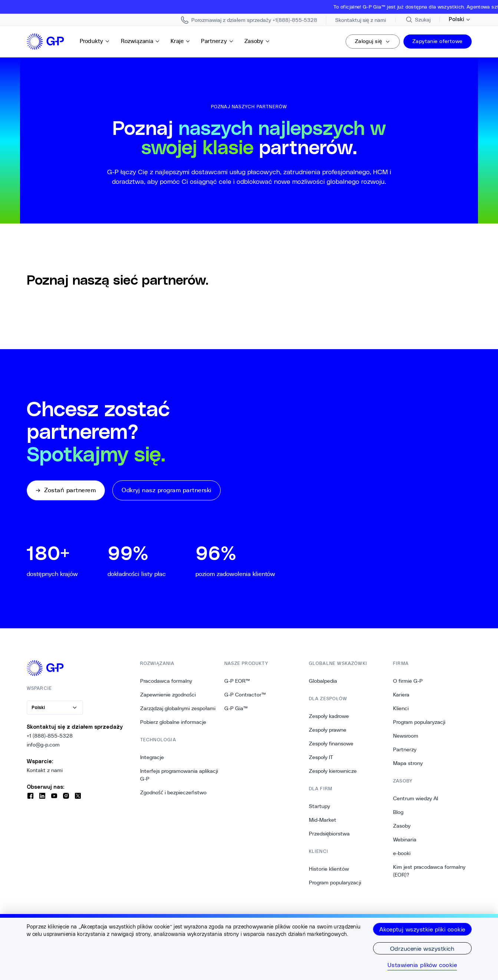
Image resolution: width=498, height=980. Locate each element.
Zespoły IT (321, 757)
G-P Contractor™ (245, 695)
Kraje (181, 41)
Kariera (401, 695)
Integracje (152, 757)
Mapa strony (408, 763)
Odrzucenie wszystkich (422, 948)
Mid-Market (323, 820)
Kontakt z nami (45, 770)
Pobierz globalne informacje (173, 722)
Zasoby (257, 41)
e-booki (402, 853)
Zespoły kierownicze (333, 771)
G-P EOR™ (237, 681)
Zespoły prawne (328, 730)
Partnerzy (217, 41)
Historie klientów (329, 869)
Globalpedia (323, 681)
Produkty (95, 41)
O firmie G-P (408, 681)
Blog (398, 812)
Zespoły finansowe (331, 744)
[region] (249, 947)
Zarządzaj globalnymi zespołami (178, 708)
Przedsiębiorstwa (329, 834)
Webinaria (405, 840)
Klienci (401, 708)
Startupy (319, 806)
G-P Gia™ (236, 708)
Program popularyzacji (335, 883)
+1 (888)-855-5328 (50, 736)
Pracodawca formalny (166, 681)
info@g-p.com (43, 745)
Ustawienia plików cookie (422, 965)
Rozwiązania (141, 41)
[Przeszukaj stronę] (418, 20)
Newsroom (406, 736)
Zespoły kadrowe (329, 716)
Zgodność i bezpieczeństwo (173, 792)
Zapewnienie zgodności (168, 695)
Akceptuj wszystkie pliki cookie (422, 929)
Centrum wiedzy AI (415, 798)
